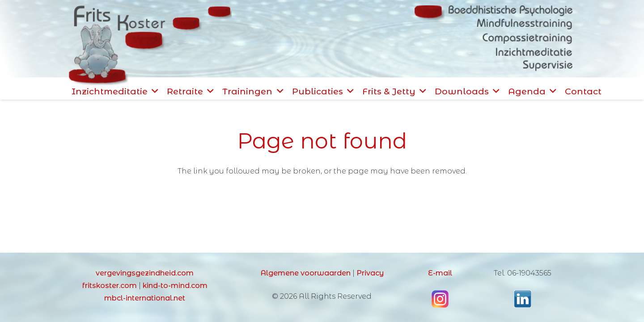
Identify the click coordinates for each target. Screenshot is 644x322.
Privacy (370, 273)
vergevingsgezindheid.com (145, 273)
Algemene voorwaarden (305, 273)
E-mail (440, 273)
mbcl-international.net (145, 298)
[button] (153, 91)
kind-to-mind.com (175, 286)
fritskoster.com (110, 286)
